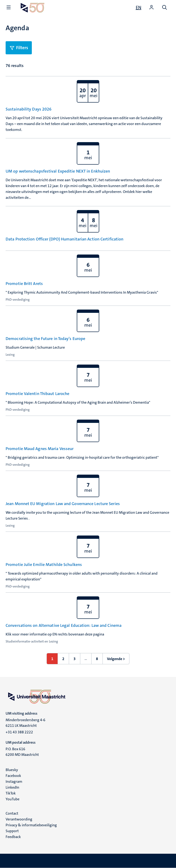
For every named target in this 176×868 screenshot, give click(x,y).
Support (12, 831)
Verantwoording (19, 819)
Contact (12, 813)
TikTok (11, 793)
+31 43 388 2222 (19, 732)
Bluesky (12, 770)
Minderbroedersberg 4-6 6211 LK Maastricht (26, 723)
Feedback (13, 837)
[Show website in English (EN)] (139, 7)
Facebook (13, 776)
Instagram (14, 781)
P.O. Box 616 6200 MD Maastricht (22, 752)
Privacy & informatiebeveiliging (31, 825)
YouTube (13, 799)
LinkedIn (12, 787)
